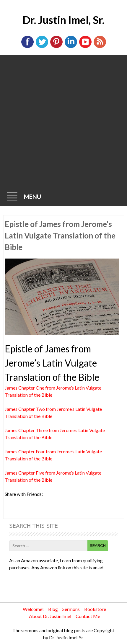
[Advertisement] (63, 121)
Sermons (71, 609)
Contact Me (88, 616)
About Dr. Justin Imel (50, 616)
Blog (53, 609)
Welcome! (33, 609)
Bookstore (95, 609)
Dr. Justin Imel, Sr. (63, 20)
